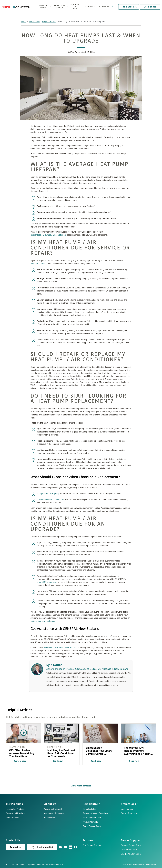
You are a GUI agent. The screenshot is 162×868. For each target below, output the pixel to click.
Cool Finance (127, 808)
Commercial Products (16, 813)
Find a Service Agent (92, 826)
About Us (50, 804)
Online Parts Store (129, 849)
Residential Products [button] (44, 7)
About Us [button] (89, 7)
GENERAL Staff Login (131, 853)
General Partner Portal (131, 845)
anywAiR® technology (47, 582)
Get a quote (150, 7)
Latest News (50, 817)
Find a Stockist (129, 7)
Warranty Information (92, 817)
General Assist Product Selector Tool (60, 647)
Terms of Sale (151, 864)
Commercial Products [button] (60, 7)
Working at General (53, 808)
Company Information (54, 813)
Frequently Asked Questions (95, 813)
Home (23, 22)
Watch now (19, 761)
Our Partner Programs (92, 845)
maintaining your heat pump (43, 621)
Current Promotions (130, 813)
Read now (57, 761)
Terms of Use (128, 864)
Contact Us (16, 847)
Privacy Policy (139, 864)
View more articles (81, 785)
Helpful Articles (49, 22)
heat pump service (39, 264)
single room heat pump (49, 494)
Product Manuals (90, 821)
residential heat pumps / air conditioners (48, 235)
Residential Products (15, 808)
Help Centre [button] (104, 7)
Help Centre (34, 22)
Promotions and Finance (75, 7)
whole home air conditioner (51, 500)
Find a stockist (42, 847)
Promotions (128, 804)
